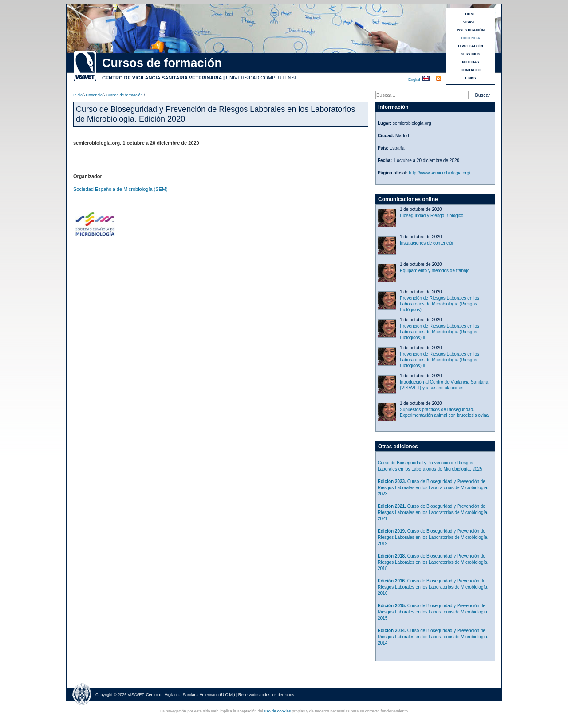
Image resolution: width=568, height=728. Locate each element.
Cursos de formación (124, 95)
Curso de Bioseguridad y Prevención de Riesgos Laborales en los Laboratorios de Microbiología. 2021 (433, 512)
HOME (471, 14)
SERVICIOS (471, 54)
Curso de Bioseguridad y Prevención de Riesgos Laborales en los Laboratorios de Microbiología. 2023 (433, 488)
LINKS (471, 78)
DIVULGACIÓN (471, 46)
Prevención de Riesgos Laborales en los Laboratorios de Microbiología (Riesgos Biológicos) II (440, 332)
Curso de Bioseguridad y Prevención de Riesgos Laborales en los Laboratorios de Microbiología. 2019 (433, 537)
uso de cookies (277, 711)
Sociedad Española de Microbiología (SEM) (120, 189)
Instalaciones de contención (427, 243)
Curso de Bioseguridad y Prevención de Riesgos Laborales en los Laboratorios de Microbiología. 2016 (433, 587)
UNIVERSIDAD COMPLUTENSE (262, 78)
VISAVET (471, 22)
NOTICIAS (470, 62)
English (415, 79)
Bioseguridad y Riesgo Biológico (432, 216)
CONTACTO (471, 70)
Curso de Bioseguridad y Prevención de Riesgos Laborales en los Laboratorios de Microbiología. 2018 (433, 562)
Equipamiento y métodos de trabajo (435, 271)
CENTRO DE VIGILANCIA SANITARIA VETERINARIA (162, 78)
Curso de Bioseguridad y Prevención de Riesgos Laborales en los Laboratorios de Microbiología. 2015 (433, 612)
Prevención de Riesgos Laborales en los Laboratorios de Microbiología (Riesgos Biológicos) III (440, 360)
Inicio (78, 95)
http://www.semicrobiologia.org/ (440, 173)
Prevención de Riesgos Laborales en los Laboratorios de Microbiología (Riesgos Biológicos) (440, 304)
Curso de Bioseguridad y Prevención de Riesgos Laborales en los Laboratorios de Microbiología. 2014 (433, 637)
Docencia (95, 95)
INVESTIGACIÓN (471, 30)
